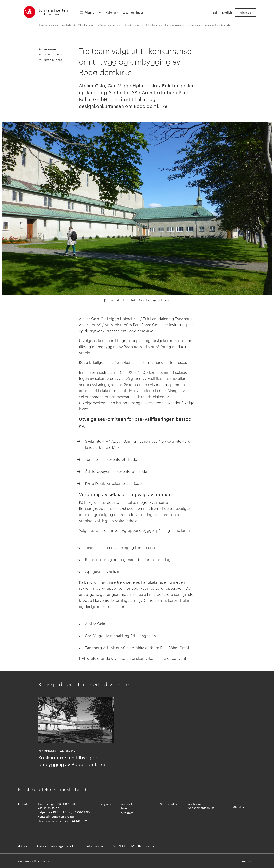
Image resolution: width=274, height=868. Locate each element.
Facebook (126, 804)
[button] (108, 13)
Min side (238, 807)
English (247, 861)
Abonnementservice (201, 808)
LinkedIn (125, 808)
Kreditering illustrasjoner (35, 861)
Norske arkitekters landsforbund (53, 12)
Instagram (127, 813)
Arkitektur (194, 804)
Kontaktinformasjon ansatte (56, 816)
